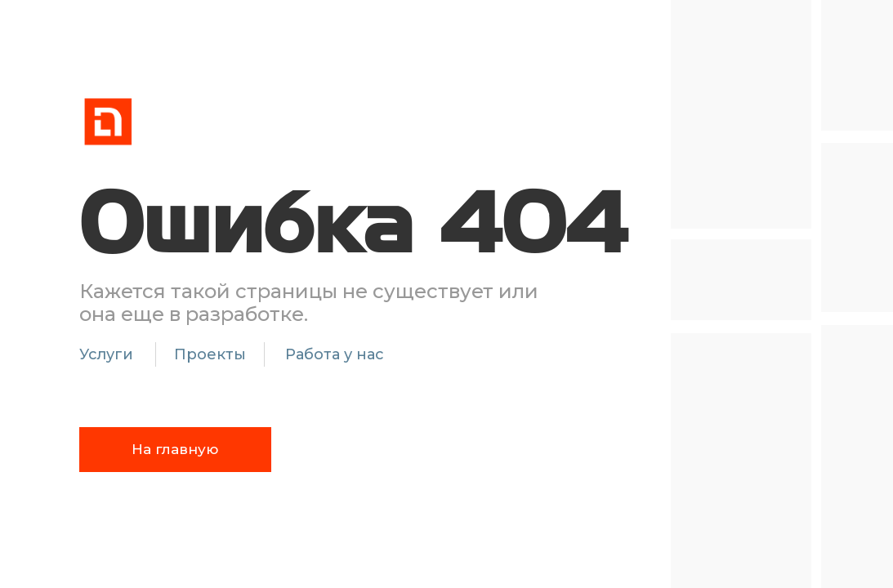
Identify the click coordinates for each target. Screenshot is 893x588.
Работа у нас (335, 354)
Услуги (106, 354)
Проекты (210, 354)
